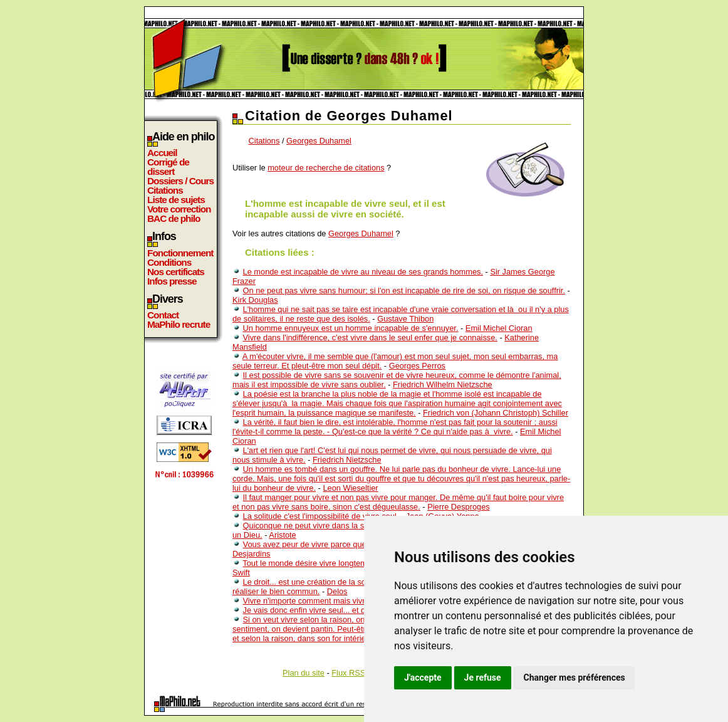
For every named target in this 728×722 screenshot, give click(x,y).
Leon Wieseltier (350, 488)
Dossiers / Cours (180, 181)
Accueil (162, 153)
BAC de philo (174, 218)
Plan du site (304, 673)
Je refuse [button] (483, 678)
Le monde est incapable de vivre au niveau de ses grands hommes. (363, 272)
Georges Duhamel (319, 141)
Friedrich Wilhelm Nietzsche (443, 385)
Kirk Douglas (255, 300)
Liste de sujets (176, 200)
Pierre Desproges (459, 507)
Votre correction (179, 209)
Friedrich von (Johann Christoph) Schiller (496, 413)
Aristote (282, 535)
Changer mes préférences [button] (575, 678)
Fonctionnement (180, 253)
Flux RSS (348, 673)
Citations (165, 190)
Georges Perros (417, 366)
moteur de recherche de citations (326, 168)
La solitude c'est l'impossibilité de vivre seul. (321, 516)
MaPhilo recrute (179, 324)
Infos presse (172, 281)
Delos (337, 591)
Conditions (169, 262)
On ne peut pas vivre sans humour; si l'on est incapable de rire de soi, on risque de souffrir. (404, 290)
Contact (163, 315)
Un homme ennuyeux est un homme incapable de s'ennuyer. (351, 328)
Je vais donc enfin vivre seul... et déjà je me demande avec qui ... (360, 610)
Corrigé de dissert (168, 167)
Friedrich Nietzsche (347, 460)
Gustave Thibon (405, 319)
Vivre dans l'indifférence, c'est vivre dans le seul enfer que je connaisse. (370, 337)
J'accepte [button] (423, 678)
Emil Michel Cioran (499, 328)
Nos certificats (176, 272)
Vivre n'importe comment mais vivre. (308, 601)
